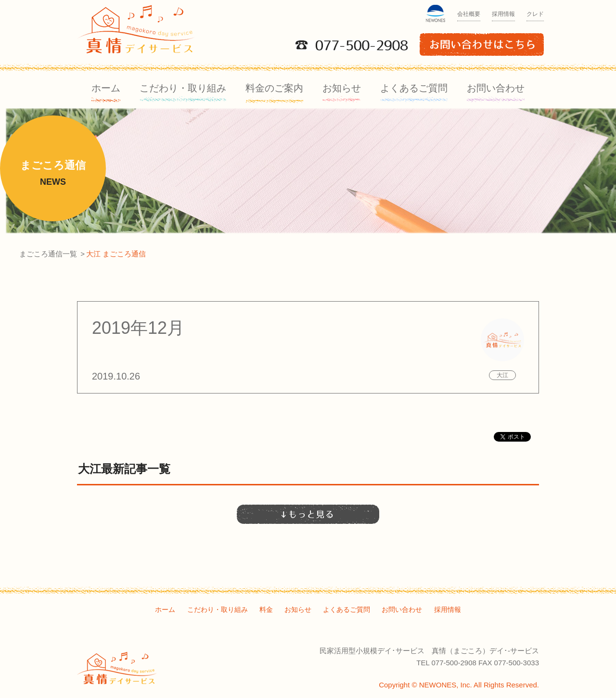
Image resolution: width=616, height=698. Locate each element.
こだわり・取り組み (183, 88)
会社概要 (469, 14)
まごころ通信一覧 (48, 254)
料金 (266, 609)
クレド (535, 14)
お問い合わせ (496, 88)
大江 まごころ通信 (116, 254)
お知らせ (342, 88)
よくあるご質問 (414, 88)
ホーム (106, 88)
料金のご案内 (274, 88)
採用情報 (503, 14)
